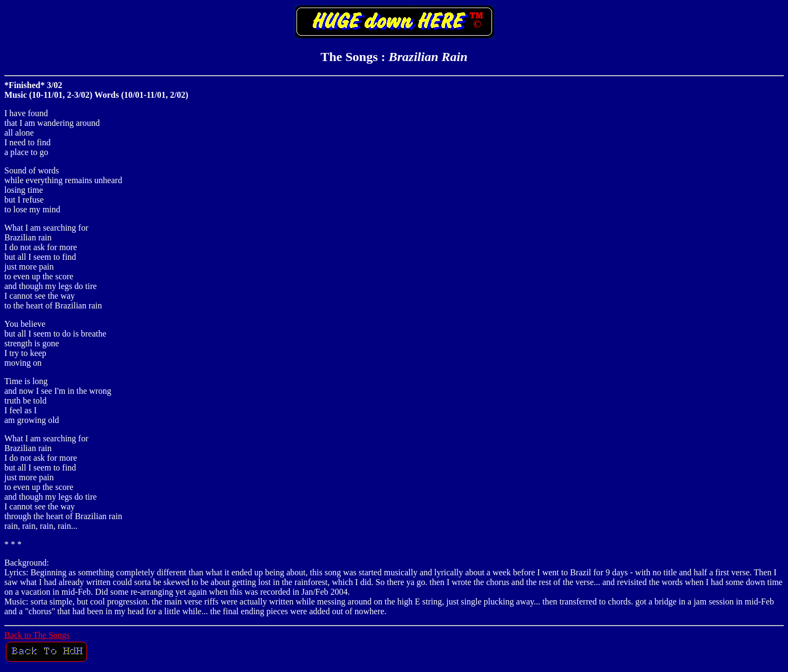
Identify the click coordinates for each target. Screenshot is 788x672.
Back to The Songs (37, 635)
